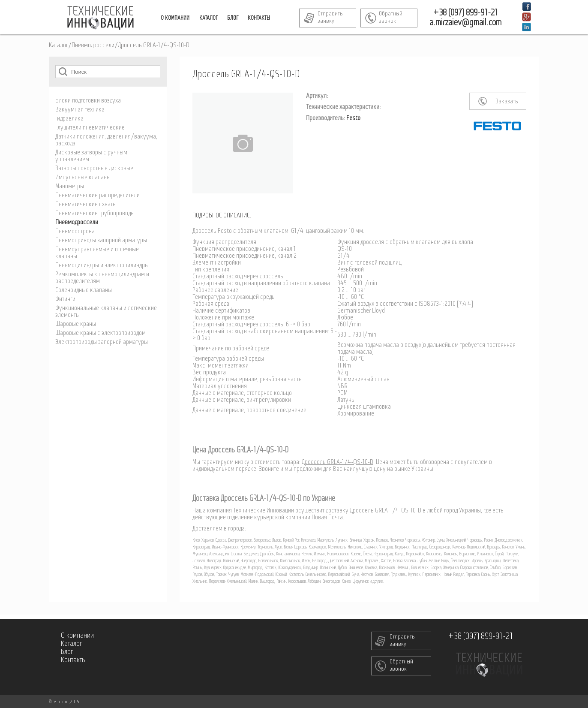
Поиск (63, 71)
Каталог (58, 45)
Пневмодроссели (93, 45)
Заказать (507, 102)
